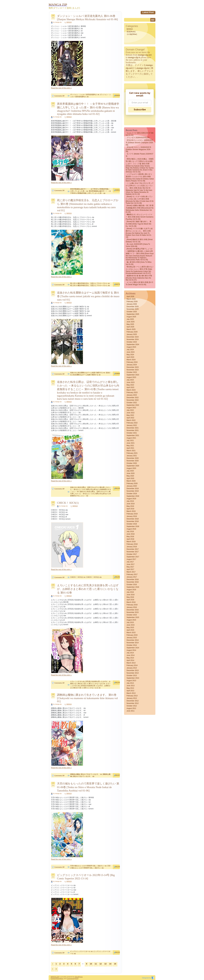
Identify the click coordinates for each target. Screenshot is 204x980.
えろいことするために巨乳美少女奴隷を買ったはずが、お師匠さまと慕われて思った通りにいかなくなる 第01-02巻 (88, 589)
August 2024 (131, 347)
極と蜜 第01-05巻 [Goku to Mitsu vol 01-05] (139, 263)
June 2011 (131, 711)
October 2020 (132, 463)
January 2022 (132, 425)
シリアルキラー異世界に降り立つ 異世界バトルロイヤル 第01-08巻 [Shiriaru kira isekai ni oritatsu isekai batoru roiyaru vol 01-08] (140, 178)
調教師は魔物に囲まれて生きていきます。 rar (86, 774)
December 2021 (133, 428)
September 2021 (133, 435)
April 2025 (130, 327)
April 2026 (130, 296)
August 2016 (131, 590)
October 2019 (132, 494)
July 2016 (130, 592)
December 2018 (133, 519)
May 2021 (130, 446)
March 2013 (131, 693)
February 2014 (132, 665)
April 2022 (130, 418)
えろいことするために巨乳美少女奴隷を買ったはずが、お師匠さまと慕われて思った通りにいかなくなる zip (90, 686)
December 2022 (133, 398)
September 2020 (133, 466)
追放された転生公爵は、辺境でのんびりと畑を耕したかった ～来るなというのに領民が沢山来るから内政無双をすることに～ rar (91, 489)
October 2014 (132, 645)
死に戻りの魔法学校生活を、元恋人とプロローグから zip (90, 285)
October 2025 (132, 312)
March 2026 (131, 299)
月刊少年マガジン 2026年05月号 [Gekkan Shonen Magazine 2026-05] (138, 149)
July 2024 (130, 350)
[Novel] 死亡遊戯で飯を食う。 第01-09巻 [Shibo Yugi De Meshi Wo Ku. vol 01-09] (139, 224)
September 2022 (133, 405)
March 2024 (131, 360)
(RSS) (58, 978)
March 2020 (131, 481)
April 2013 (130, 691)
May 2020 (130, 476)
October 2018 (132, 524)
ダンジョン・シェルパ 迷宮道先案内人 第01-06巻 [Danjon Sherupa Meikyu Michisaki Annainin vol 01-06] (87, 18)
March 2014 (131, 663)
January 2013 (132, 698)
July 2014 (130, 653)
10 (91, 964)
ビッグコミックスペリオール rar (81, 951)
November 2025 (133, 309)
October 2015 (132, 615)
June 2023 (131, 382)
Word (77, 977)
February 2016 (132, 605)
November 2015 (133, 612)
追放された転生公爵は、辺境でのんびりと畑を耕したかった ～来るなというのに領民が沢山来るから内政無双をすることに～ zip (91, 494)
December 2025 (133, 307)
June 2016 (131, 595)
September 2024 (133, 344)
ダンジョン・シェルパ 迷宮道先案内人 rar (85, 94)
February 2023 (132, 393)
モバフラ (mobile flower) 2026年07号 (139, 155)
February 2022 (132, 423)
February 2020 (132, 483)
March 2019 (131, 511)
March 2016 (131, 602)
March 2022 (131, 420)
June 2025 (131, 322)
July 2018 (130, 531)
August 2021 (131, 438)
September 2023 (133, 375)
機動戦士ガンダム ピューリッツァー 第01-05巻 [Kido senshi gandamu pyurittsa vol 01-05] (140, 217)
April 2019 (130, 509)
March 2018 (131, 542)
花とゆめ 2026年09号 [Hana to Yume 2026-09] (138, 245)
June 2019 (131, 504)
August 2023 (131, 377)
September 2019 (133, 496)
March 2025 (131, 329)
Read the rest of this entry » (61, 88)
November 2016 (133, 582)
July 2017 (130, 562)
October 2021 (132, 433)
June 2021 (131, 443)
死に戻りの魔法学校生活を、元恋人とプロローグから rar (90, 283)
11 (96, 964)
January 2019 (132, 516)
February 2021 (132, 453)
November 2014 (133, 643)
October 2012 (132, 706)
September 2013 (133, 678)
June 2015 (131, 625)
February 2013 (132, 696)
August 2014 (131, 650)
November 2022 (133, 400)
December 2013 (133, 670)
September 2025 (133, 314)
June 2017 (131, 564)
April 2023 (130, 387)
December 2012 (133, 701)
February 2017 (132, 574)
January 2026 (132, 304)
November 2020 (133, 461)
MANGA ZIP (55, 977)
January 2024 (132, 365)
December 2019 (133, 489)
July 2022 (130, 410)
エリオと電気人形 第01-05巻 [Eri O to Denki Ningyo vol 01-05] (139, 283)
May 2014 (130, 658)
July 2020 (130, 471)
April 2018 (130, 539)
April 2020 (130, 478)
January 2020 (132, 486)
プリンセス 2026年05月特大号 (138, 138)
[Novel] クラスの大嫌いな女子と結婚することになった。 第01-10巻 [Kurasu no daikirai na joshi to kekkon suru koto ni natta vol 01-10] (139, 233)
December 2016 (133, 579)
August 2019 (131, 499)
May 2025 (130, 324)
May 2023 (130, 385)
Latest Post (148, 12)
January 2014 (132, 668)
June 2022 (131, 413)
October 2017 (132, 554)
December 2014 (133, 640)
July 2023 (130, 380)
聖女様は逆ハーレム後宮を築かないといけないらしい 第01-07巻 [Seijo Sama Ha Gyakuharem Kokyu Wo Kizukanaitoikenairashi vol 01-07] (140, 270)
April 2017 (130, 569)
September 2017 (133, 557)
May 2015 (130, 628)
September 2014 (133, 648)
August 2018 (131, 529)
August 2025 (131, 317)
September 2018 (133, 526)
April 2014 (130, 660)
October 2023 (132, 372)
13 (105, 964)
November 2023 (133, 370)
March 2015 (131, 633)
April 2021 (130, 448)
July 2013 (130, 683)
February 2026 (132, 302)
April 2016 (130, 600)
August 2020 (131, 468)
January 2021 (132, 456)
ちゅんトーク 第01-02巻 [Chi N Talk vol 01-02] (140, 134)
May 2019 (130, 506)
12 (101, 964)
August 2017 (131, 559)
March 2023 (131, 390)
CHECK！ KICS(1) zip (94, 577)
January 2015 (132, 638)
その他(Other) (132, 34)
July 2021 (130, 441)
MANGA (69, 22)
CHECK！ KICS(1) (68, 503)
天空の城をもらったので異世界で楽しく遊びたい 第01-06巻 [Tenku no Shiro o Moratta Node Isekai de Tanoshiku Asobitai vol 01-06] (88, 787)
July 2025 (130, 319)
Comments (70, 978)
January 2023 (132, 395)
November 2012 (133, 703)
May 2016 (130, 597)
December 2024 (133, 337)
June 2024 (131, 352)
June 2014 (131, 655)
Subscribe (140, 110)
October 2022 (132, 403)
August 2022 (131, 408)
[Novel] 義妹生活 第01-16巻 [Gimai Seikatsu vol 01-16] (139, 241)
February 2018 (132, 544)
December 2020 (133, 458)
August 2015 (131, 620)
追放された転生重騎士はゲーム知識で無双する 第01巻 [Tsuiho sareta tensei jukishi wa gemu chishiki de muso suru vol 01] (88, 296)
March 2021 (131, 451)
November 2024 (133, 339)
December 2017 (133, 549)
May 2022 (130, 415)
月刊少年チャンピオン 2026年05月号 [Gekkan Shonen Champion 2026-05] (140, 143)
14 (110, 964)
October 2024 (132, 342)
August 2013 (131, 681)
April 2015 (130, 630)
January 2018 (132, 547)
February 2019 (132, 514)
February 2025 (132, 332)
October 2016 (132, 585)
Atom (62, 978)
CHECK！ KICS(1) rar (78, 577)
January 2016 (132, 607)
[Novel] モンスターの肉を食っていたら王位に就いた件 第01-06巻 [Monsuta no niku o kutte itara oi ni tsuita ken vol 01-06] (140, 200)
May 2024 (130, 355)
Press (81, 977)
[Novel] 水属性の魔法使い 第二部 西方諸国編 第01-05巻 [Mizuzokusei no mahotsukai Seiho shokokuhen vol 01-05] (140, 209)
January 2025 (132, 334)
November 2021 (133, 430)
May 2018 (130, 537)
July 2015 (130, 622)
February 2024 (132, 362)
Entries (53, 978)
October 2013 (132, 676)
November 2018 (133, 521)
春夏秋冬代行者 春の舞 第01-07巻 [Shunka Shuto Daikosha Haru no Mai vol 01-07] (139, 278)
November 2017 (133, 552)
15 (115, 964)
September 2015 (133, 617)
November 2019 (133, 491)
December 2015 (133, 610)
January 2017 (132, 577)
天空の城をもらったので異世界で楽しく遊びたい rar (88, 866)
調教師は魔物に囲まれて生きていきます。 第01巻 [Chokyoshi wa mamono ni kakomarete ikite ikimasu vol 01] (87, 698)
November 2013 (133, 673)
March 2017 (131, 572)
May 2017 (130, 567)
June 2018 (131, 534)
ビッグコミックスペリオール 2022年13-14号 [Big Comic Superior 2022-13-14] (86, 877)
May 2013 (130, 688)
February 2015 (132, 635)
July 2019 (130, 501)
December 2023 (133, 367)
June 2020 (131, 473)
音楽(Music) (131, 32)
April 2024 (130, 357)
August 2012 (131, 708)
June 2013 (131, 686)
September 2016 (133, 587)
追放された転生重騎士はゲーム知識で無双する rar (88, 373)
